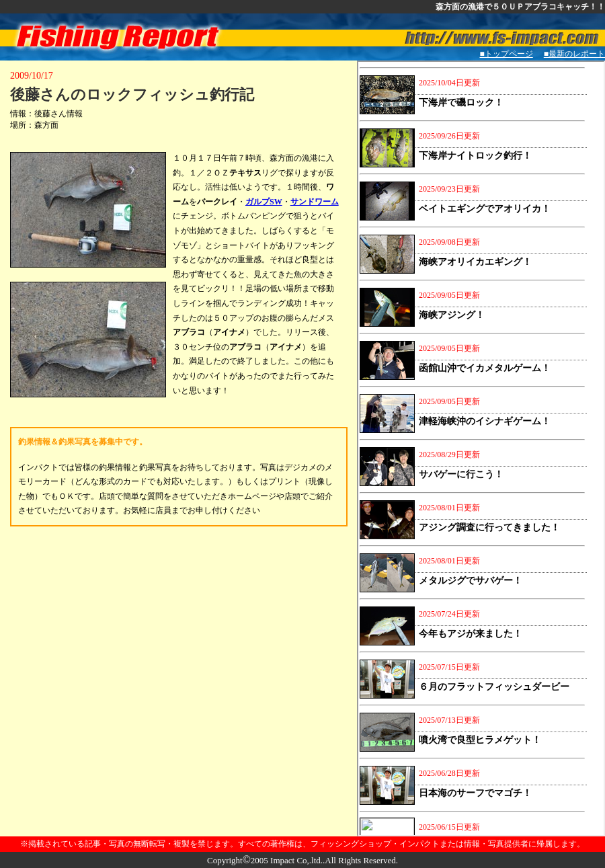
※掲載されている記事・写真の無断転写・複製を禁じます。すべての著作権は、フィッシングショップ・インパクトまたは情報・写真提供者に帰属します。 (302, 844)
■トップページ (507, 54)
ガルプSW (264, 202)
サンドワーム (315, 202)
